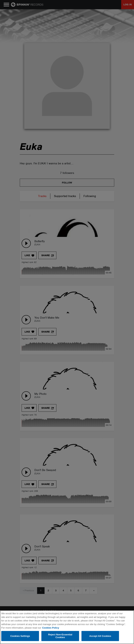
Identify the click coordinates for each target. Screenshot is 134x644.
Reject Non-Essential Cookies (60, 636)
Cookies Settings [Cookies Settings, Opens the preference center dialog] (20, 636)
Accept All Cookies (100, 636)
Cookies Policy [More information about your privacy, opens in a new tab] (51, 628)
